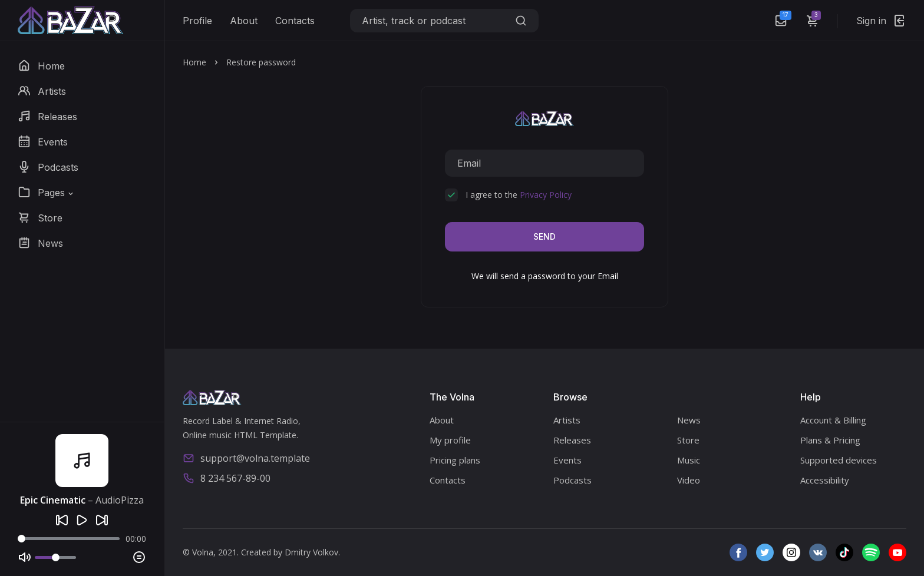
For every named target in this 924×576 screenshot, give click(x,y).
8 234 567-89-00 (227, 478)
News (689, 420)
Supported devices (839, 460)
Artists (567, 420)
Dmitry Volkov (311, 552)
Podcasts (572, 480)
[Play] (82, 520)
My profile (450, 440)
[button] (47, 193)
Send (544, 236)
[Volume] (55, 557)
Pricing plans (455, 460)
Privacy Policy (546, 195)
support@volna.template (246, 458)
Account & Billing (833, 420)
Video (689, 480)
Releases (572, 440)
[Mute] (25, 557)
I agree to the (519, 195)
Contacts (295, 21)
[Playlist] (139, 557)
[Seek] (69, 539)
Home (194, 62)
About (244, 21)
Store (688, 440)
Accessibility (825, 480)
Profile (197, 21)
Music (689, 460)
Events (567, 460)
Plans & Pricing (830, 440)
